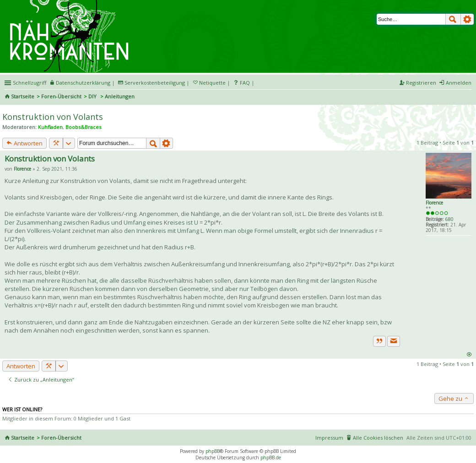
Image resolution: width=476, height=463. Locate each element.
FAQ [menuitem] (245, 83)
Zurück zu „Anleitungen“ (41, 380)
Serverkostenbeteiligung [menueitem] (155, 83)
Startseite (23, 96)
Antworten (24, 143)
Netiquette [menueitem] (212, 83)
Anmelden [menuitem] (459, 83)
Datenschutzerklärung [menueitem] (83, 83)
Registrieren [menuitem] (421, 83)
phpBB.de (271, 458)
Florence (434, 203)
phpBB (213, 451)
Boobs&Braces (83, 127)
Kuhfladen (50, 127)
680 (449, 219)
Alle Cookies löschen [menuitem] (378, 438)
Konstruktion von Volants (53, 117)
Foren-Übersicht (61, 96)
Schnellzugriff (30, 83)
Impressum (329, 438)
